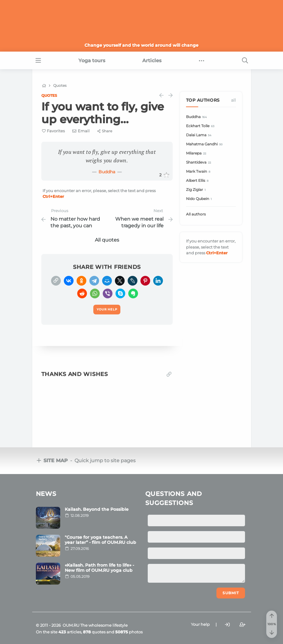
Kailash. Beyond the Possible (97, 509)
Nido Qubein (200, 199)
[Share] (105, 131)
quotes (94, 632)
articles (70, 632)
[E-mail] (81, 131)
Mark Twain (199, 172)
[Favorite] (53, 131)
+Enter (53, 196)
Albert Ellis (198, 181)
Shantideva (200, 163)
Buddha (107, 172)
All (233, 100)
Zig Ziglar (197, 190)
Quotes (49, 95)
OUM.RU (71, 625)
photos (129, 632)
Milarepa (197, 153)
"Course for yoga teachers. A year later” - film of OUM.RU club (100, 540)
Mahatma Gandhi (205, 144)
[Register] (243, 625)
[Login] (227, 625)
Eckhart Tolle (201, 126)
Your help (200, 624)
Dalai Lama (200, 135)
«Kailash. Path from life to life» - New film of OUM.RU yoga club (99, 568)
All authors (196, 214)
